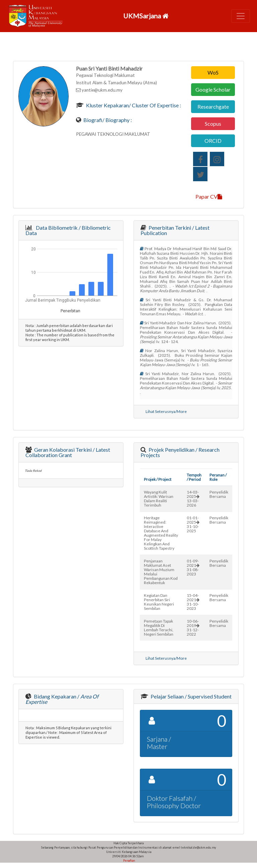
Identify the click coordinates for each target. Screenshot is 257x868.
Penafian (129, 860)
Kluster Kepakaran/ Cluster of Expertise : (133, 105)
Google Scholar (213, 89)
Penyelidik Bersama (219, 494)
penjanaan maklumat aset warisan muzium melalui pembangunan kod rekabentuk (161, 572)
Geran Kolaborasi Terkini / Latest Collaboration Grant (68, 452)
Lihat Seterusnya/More (166, 411)
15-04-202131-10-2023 (193, 602)
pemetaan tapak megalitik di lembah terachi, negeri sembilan (159, 628)
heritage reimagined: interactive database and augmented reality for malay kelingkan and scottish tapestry (161, 533)
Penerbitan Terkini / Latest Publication (175, 230)
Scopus (213, 124)
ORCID (213, 141)
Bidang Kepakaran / (62, 699)
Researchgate (213, 106)
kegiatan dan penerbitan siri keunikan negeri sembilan (159, 602)
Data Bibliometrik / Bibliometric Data (68, 230)
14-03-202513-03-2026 (193, 499)
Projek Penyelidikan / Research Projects (180, 452)
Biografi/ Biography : (107, 120)
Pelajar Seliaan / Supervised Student (191, 696)
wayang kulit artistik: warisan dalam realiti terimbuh (159, 499)
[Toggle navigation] (241, 16)
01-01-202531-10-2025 (193, 524)
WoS (213, 72)
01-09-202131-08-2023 (193, 567)
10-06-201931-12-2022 (193, 628)
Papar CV (209, 196)
